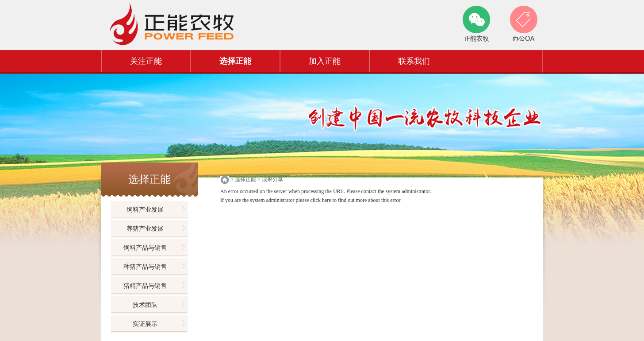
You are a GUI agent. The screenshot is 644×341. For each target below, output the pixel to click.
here (327, 200)
